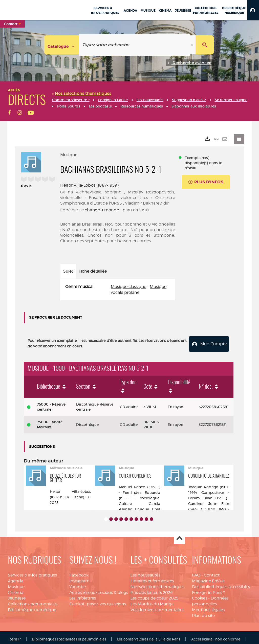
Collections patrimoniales (33, 601)
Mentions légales (208, 606)
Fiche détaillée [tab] (93, 271)
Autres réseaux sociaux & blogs (99, 589)
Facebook (79, 572)
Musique (16, 583)
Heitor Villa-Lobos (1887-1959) (89, 185)
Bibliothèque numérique (32, 606)
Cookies (200, 595)
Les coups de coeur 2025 (154, 595)
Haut (179, 535)
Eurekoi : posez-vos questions (98, 601)
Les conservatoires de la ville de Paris (149, 636)
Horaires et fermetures (152, 578)
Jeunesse (17, 595)
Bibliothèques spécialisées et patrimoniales (69, 636)
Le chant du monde (99, 210)
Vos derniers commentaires (157, 606)
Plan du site (203, 612)
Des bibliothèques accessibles (221, 583)
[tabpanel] (118, 290)
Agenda (16, 578)
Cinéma (16, 589)
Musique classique (128, 287)
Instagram (79, 578)
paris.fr (15, 636)
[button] (253, 10)
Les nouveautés (145, 572)
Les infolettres (83, 595)
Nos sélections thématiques (157, 583)
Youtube (78, 583)
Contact (212, 572)
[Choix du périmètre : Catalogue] (62, 45)
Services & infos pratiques (32, 572)
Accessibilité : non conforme (216, 636)
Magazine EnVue (208, 578)
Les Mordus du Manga (152, 601)
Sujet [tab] (68, 271)
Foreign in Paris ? (208, 589)
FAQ (196, 572)
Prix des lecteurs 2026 (152, 589)
